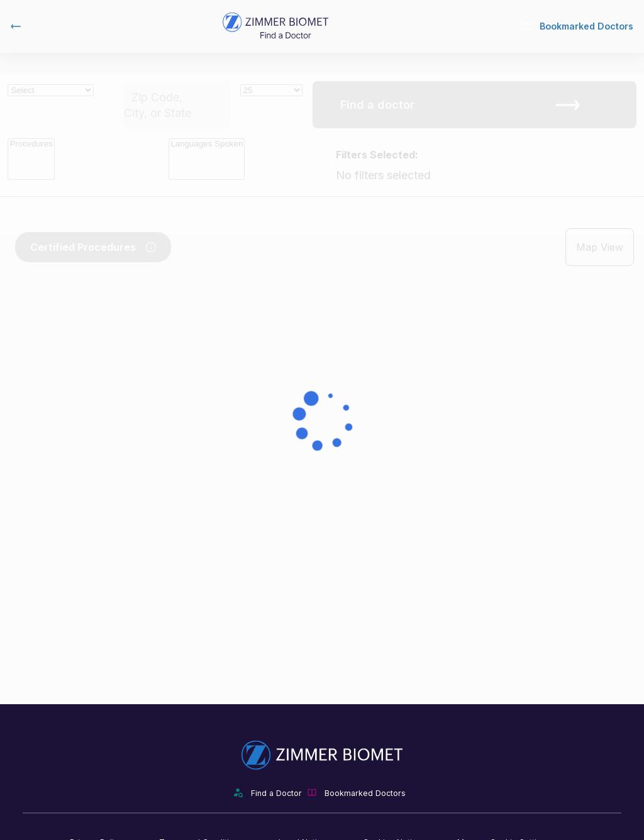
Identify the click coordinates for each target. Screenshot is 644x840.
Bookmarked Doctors (578, 26)
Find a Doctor (276, 793)
